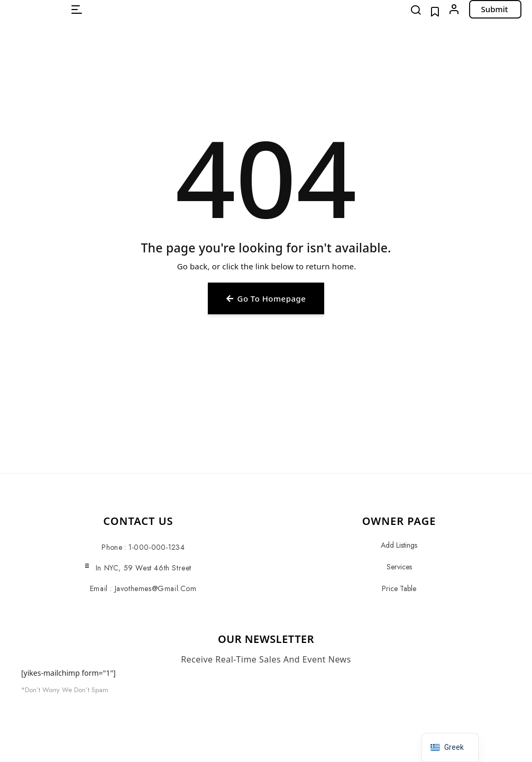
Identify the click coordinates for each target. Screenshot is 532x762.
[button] (77, 10)
